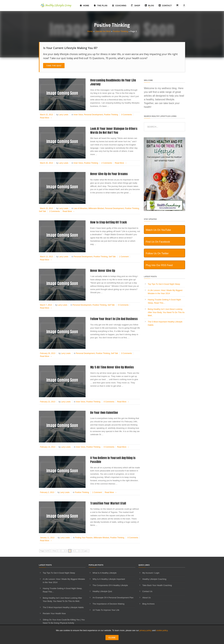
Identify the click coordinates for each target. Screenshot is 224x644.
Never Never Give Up (103, 271)
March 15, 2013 (46, 208)
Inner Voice (78, 115)
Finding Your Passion (84, 538)
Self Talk (42, 211)
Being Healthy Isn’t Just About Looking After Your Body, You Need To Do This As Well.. (166, 312)
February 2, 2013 (47, 492)
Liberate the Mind (103, 31)
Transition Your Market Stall (108, 503)
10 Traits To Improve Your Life (106, 610)
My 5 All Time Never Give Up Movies (112, 367)
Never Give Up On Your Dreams (109, 174)
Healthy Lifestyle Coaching (154, 579)
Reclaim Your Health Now (54, 613)
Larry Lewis (64, 115)
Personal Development (93, 115)
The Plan (101, 6)
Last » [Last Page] (86, 551)
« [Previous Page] (59, 551)
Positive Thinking (120, 31)
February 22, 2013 (48, 402)
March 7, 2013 (46, 305)
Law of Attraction (80, 208)
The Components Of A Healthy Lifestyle (110, 585)
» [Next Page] (81, 551)
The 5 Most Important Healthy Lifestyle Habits (63, 607)
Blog (149, 6)
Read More (46, 118)
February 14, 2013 (48, 447)
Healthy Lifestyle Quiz (102, 591)
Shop (135, 6)
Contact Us (147, 591)
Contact (165, 6)
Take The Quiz (54, 65)
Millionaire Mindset (96, 208)
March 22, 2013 (46, 115)
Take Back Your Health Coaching (157, 585)
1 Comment (124, 257)
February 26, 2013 (48, 353)
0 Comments (127, 115)
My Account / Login (151, 573)
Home (85, 6)
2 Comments (107, 163)
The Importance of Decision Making (108, 604)
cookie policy (162, 630)
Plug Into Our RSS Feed (159, 265)
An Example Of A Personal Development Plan (113, 598)
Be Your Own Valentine (104, 413)
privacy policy (146, 630)
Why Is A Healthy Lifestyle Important (109, 579)
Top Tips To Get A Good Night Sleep (164, 284)
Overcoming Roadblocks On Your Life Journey (113, 82)
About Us (146, 598)
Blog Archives (148, 604)
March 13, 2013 (46, 257)
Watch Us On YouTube (158, 230)
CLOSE (112, 638)
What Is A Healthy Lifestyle (105, 573)
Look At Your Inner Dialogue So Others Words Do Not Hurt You (114, 131)
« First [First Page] (54, 551)
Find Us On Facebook (158, 242)
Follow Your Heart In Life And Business (114, 319)
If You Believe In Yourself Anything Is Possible (113, 460)
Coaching (119, 6)
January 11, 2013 (47, 538)
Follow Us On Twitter (157, 253)
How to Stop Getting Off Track (108, 222)
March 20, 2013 (46, 163)
